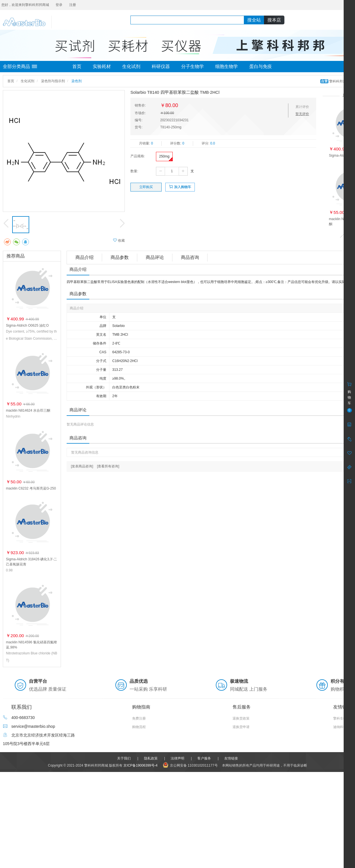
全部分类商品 (20, 67)
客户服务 (204, 758)
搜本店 (274, 20)
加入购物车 (180, 187)
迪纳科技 (340, 727)
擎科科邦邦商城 (337, 81)
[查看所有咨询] (108, 466)
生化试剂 (131, 66)
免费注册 (139, 718)
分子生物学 (193, 66)
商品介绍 (84, 257)
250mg (164, 156)
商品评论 (155, 257)
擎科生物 (340, 718)
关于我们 (124, 758)
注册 (73, 5)
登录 (59, 5)
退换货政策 (241, 718)
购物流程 (139, 727)
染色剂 (77, 81)
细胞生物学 (227, 66)
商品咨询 (190, 257)
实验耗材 (102, 66)
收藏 (119, 240)
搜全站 (254, 20)
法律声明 (177, 758)
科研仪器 (161, 66)
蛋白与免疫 (261, 66)
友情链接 (231, 758)
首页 (77, 66)
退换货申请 (241, 727)
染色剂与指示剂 (53, 81)
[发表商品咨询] (82, 466)
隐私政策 (151, 758)
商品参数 (120, 257)
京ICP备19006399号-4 (140, 765)
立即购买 (146, 187)
